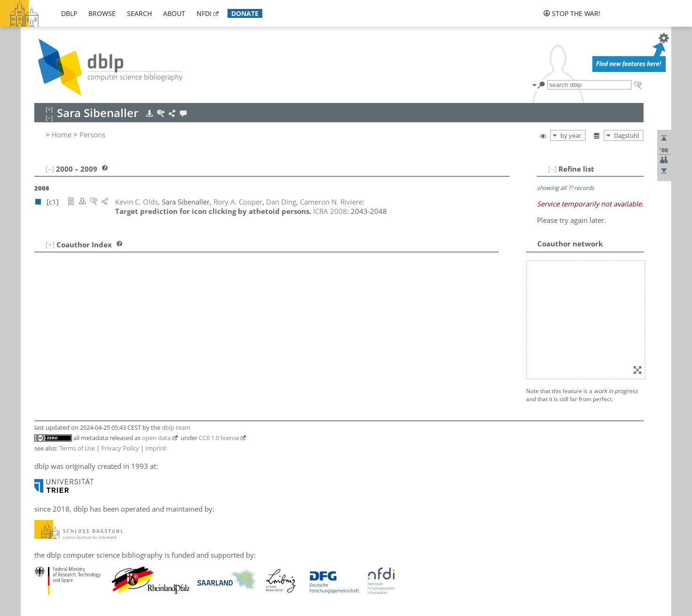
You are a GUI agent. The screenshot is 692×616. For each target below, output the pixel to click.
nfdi (204, 13)
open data (156, 438)
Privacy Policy (120, 448)
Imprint (156, 448)
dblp (69, 13)
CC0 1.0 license (219, 438)
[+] (50, 245)
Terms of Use (77, 448)
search (139, 13)
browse (102, 13)
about (174, 13)
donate (245, 13)
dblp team (176, 427)
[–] (552, 169)
